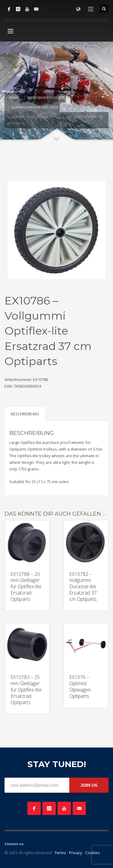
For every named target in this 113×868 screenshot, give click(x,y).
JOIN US (89, 785)
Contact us (14, 844)
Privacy (76, 853)
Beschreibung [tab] (25, 414)
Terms (60, 853)
